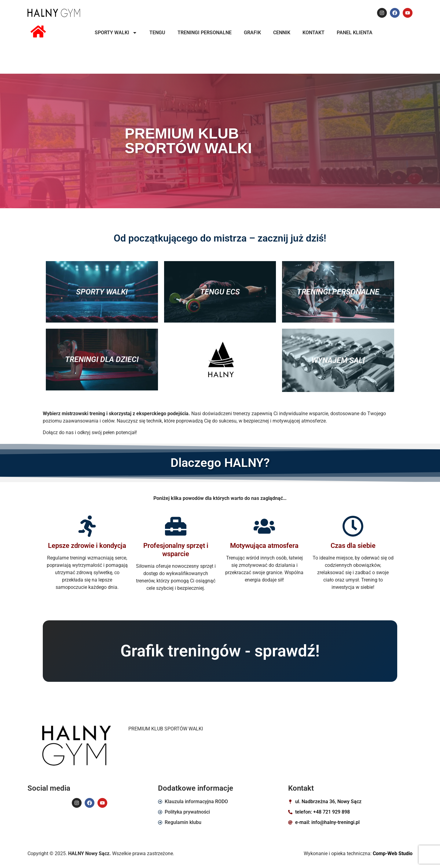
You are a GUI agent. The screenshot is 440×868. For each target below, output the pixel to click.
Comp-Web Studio (393, 853)
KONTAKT (313, 33)
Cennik (282, 33)
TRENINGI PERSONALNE (205, 33)
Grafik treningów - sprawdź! (220, 651)
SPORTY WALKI (116, 33)
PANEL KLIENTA (355, 33)
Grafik (252, 33)
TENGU (157, 33)
